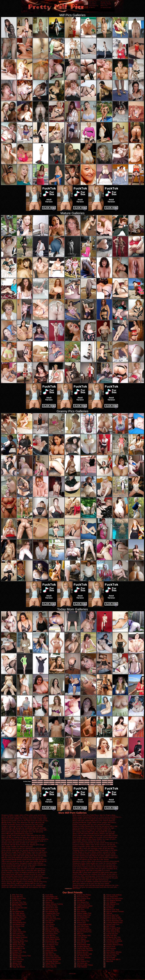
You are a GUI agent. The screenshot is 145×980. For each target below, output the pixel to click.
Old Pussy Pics (51, 965)
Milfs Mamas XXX (113, 904)
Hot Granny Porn (51, 934)
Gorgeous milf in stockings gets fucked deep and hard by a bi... (95, 876)
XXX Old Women (83, 941)
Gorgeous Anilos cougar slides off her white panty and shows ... (25, 815)
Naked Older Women (53, 963)
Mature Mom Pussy (113, 917)
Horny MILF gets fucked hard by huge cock (17, 834)
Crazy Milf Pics (93, 4)
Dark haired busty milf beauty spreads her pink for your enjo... (24, 874)
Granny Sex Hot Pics (53, 958)
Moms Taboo (50, 947)
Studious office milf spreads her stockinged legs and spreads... (24, 828)
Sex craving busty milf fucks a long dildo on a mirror (91, 871)
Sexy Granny (50, 924)
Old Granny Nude (52, 910)
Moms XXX (110, 950)
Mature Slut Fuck (112, 915)
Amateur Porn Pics (19, 952)
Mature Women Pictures (115, 911)
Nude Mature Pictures (85, 950)
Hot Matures (17, 921)
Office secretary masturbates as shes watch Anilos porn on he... (96, 843)
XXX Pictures (17, 961)
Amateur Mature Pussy (114, 945)
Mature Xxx (49, 902)
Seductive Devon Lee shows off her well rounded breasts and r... (96, 858)
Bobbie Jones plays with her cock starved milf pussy (91, 824)
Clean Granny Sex (19, 932)
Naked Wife (17, 930)
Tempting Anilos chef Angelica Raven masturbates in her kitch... (96, 850)
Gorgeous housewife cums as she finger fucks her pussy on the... (25, 821)
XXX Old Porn (82, 937)
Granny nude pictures (53, 959)
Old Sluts (49, 900)
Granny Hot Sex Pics (85, 948)
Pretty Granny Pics (113, 932)
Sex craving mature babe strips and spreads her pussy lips (94, 832)
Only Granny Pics (113, 954)
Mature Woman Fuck (114, 919)
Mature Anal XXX (52, 908)
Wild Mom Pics (51, 954)
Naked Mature (51, 948)
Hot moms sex (82, 963)
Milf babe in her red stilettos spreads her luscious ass (92, 882)
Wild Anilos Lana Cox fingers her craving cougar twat (92, 830)
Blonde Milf (107, 784)
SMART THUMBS (76, 889)
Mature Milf (61, 784)
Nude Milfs (49, 895)
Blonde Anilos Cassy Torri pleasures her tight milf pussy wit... (23, 822)
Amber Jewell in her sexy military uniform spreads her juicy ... (95, 852)
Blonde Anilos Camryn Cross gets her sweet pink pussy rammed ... (26, 878)
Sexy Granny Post (84, 899)
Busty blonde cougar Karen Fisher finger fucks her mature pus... (25, 852)
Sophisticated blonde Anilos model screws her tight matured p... (25, 859)
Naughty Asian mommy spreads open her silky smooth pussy (24, 854)
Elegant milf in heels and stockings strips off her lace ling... (94, 848)
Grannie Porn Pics (52, 915)
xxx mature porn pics (106, 7)
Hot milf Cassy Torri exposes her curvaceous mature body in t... (24, 841)
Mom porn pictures (84, 958)
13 (107, 782)
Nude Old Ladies (19, 919)
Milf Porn (49, 784)
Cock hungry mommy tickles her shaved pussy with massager (24, 848)
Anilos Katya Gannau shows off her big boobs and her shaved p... (25, 839)
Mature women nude (84, 954)
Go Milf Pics (92, 7)
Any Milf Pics (17, 965)
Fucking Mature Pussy (114, 923)
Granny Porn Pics (83, 904)
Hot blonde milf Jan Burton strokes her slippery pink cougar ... (24, 845)
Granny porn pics (83, 928)
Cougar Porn (17, 950)
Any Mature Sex (18, 911)
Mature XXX (81, 923)
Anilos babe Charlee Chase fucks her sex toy (89, 841)
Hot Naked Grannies (20, 937)
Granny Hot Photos (84, 895)
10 (72, 782)
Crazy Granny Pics (94, 6)
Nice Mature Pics (52, 911)
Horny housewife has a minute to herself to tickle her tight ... (94, 828)
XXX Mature (81, 939)
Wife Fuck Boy (112, 935)
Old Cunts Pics (18, 934)
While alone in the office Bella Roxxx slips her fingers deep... (94, 815)
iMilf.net (109, 913)
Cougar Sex (72, 784)
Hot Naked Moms (83, 917)
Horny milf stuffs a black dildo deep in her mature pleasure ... (95, 821)
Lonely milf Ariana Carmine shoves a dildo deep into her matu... (24, 817)
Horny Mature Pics (19, 923)
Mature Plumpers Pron (114, 899)
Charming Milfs (84, 784)
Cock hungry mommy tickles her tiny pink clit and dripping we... (95, 837)
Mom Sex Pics (51, 917)
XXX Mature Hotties (53, 939)
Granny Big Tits (51, 967)
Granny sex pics (112, 934)
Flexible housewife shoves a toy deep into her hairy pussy (22, 824)
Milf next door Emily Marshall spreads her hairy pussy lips (22, 858)
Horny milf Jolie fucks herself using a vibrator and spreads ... (94, 834)
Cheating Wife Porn (52, 913)
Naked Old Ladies (52, 899)
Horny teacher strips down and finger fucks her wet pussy (22, 832)
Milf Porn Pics (104, 6)
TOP (37, 780)
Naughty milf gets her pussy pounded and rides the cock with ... (96, 887)
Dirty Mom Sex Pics (53, 932)
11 (84, 782)
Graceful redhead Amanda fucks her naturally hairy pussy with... (25, 830)
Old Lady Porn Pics (105, 2)
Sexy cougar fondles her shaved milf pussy (17, 846)
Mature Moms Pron (113, 928)
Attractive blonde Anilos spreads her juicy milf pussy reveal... (94, 854)
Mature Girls (17, 958)
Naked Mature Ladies (85, 906)
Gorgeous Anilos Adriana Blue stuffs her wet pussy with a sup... (95, 826)
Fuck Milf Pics (50, 935)
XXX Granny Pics (83, 961)
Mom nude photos (113, 930)
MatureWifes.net (51, 897)
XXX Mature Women (114, 900)
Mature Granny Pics (84, 932)
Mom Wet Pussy (83, 926)
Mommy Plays (111, 956)
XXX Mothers (111, 902)
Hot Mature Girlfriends (114, 941)
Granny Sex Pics (112, 943)
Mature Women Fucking (54, 904)
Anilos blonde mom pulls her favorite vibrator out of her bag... (24, 850)
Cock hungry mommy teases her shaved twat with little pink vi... (96, 867)
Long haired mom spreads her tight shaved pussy (90, 880)
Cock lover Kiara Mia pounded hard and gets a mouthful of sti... (95, 869)
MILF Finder (111, 958)
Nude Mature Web (84, 945)
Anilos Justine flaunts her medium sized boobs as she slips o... (95, 874)
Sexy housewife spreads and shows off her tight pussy (21, 880)
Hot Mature (49, 952)
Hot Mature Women (84, 930)
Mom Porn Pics (18, 939)
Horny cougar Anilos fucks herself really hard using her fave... (24, 835)
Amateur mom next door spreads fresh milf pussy (19, 843)
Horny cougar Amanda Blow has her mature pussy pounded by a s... (97, 817)
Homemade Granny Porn (22, 956)
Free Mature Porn (52, 945)
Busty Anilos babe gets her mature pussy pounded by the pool (95, 878)
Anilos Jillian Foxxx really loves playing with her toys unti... (23, 883)
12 (96, 782)
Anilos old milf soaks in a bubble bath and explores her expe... (24, 887)
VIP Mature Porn (83, 956)
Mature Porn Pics (19, 945)
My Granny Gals (18, 926)
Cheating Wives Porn (20, 941)
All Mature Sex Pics (113, 937)
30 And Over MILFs (113, 959)
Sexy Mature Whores (114, 952)
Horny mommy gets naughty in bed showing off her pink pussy (24, 882)
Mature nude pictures (114, 895)
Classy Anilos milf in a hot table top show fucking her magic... (95, 819)
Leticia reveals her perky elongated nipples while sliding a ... (23, 863)
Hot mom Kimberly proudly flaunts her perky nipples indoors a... (96, 856)
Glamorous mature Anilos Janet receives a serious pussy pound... (96, 861)
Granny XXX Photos (114, 939)
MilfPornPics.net (83, 908)
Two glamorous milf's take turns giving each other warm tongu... (25, 856)
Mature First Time (113, 910)
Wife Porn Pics (93, 2)
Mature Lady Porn (113, 924)
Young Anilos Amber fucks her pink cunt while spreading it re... (24, 869)
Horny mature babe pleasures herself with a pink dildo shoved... (96, 835)
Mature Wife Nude (52, 930)
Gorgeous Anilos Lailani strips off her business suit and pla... (94, 845)
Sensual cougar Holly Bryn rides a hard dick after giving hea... (24, 871)
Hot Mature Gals (18, 924)
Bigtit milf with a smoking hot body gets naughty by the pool (23, 837)
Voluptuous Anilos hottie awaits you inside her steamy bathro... (95, 863)
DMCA (71, 974)
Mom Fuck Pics (18, 947)
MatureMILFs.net (19, 948)
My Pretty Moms (18, 913)
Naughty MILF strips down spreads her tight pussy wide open (95, 872)
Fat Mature (49, 923)
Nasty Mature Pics (52, 937)
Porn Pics (16, 928)
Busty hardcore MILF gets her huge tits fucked (18, 867)
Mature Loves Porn (84, 915)
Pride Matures (82, 967)
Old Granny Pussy (52, 956)
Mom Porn (81, 910)
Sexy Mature (82, 911)
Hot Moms (110, 908)
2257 (75, 974)
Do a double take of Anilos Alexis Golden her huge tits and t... (95, 839)
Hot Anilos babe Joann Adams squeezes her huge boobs (22, 876)
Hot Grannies (111, 948)
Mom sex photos (51, 928)
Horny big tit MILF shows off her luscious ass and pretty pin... (95, 865)
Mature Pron (111, 947)
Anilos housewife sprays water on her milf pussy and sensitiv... (95, 846)
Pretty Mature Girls (84, 935)
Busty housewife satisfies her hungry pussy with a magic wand (24, 819)
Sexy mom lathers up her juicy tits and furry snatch (91, 883)
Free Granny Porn (52, 943)
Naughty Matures (83, 947)
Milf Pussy (81, 959)
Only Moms (49, 926)
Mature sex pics (51, 950)
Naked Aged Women (106, 4)
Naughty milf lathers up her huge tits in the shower (91, 859)
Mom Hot (110, 961)
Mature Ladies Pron (84, 913)
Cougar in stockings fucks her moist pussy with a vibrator (22, 826)
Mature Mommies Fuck (115, 921)
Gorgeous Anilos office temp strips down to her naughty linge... (24, 885)
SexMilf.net (81, 900)
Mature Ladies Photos (85, 965)
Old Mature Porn (51, 906)
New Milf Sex (50, 921)
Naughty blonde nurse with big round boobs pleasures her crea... (96, 885)
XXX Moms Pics (83, 902)
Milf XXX (15, 910)
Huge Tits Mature (19, 967)
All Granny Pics (82, 897)
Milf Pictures (111, 926)
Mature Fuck (81, 943)
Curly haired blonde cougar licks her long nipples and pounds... (24, 865)
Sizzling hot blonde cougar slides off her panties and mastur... (95, 822)
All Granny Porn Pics (53, 919)
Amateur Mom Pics (19, 917)
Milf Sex (96, 784)
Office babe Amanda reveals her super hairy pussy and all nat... (25, 861)
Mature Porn (17, 954)
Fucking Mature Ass (84, 924)
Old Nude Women (52, 961)
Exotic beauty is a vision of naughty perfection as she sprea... (24, 872)
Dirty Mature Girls (19, 915)
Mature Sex (110, 906)
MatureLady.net (51, 941)
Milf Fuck (37, 784)
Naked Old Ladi (18, 943)
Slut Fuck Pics (82, 919)
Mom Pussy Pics (18, 935)
